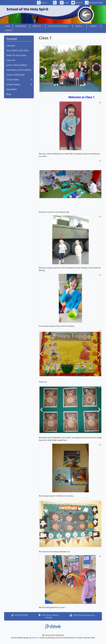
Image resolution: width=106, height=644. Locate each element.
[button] (41, 126)
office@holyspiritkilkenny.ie (84, 615)
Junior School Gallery (17, 65)
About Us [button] (37, 26)
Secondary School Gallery (19, 70)
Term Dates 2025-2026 (17, 50)
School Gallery (19, 84)
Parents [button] (79, 26)
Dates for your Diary (16, 55)
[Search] (46, 3)
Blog (9, 94)
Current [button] (93, 26)
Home (7, 26)
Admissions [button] (21, 26)
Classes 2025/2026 (15, 75)
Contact (9, 30)
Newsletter (12, 89)
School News (19, 80)
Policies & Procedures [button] (58, 26)
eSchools (35, 638)
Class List (11, 60)
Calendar (11, 46)
